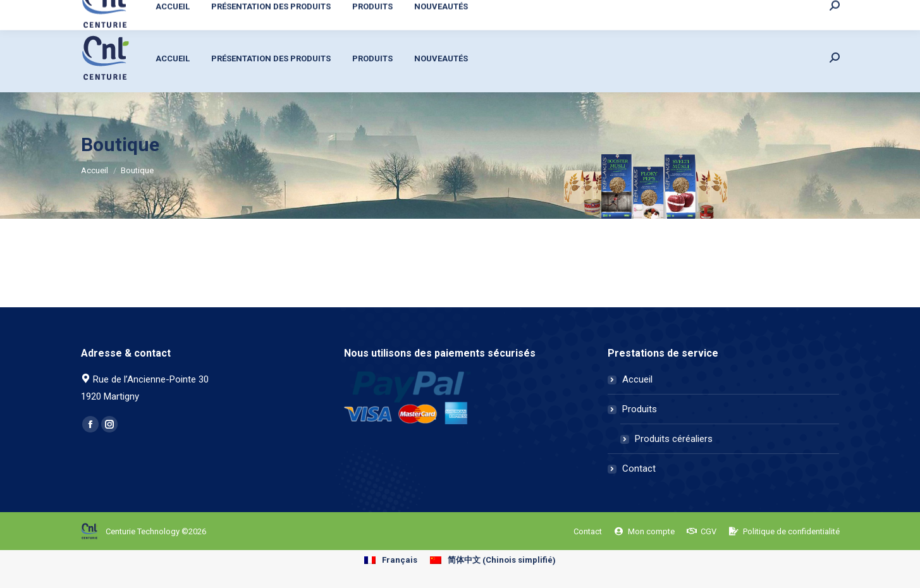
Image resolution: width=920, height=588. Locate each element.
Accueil (637, 379)
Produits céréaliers (674, 439)
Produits (640, 409)
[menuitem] (707, 12)
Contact (639, 469)
